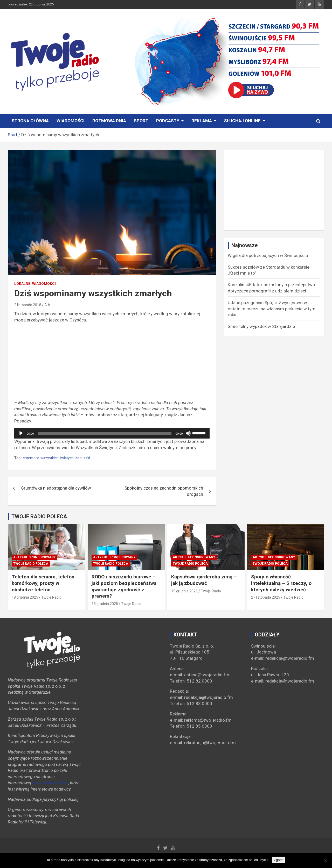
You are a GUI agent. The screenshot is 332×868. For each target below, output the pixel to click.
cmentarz (31, 458)
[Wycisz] (188, 433)
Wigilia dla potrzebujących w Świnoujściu (268, 255)
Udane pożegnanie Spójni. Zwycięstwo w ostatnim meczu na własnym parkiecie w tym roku (272, 309)
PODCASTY (168, 121)
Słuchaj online (242, 121)
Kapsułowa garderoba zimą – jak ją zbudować (204, 580)
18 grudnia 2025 (25, 597)
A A (47, 305)
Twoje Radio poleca (31, 564)
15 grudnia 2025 (184, 591)
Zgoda (279, 860)
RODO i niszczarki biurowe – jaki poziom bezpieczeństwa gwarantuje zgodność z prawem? (124, 586)
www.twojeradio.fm (50, 783)
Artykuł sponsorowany (34, 557)
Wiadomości (71, 121)
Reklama (202, 121)
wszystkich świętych (57, 458)
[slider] (105, 433)
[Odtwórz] (21, 433)
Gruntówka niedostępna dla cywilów (56, 488)
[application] (112, 433)
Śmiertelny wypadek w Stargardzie (261, 326)
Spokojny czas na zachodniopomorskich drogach (164, 491)
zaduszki (83, 458)
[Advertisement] (112, 363)
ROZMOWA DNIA (109, 121)
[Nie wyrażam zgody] (326, 860)
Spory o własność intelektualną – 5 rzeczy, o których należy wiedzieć (281, 583)
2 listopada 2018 (28, 305)
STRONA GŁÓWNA (30, 121)
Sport (141, 121)
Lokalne (22, 284)
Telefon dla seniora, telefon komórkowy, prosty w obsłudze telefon (43, 583)
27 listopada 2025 (266, 597)
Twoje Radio (51, 597)
